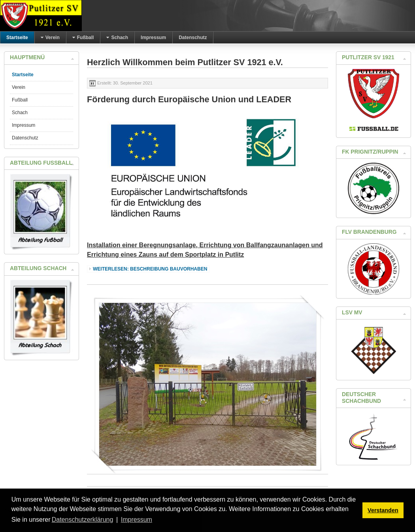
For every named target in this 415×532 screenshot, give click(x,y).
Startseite (23, 75)
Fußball (20, 100)
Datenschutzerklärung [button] (83, 520)
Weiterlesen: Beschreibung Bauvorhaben (150, 269)
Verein (19, 87)
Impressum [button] (137, 520)
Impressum (24, 125)
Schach (20, 113)
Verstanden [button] (383, 510)
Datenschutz (25, 138)
